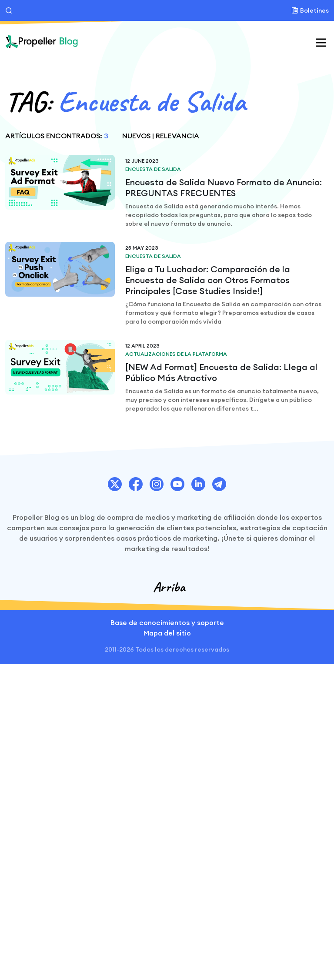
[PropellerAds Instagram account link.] (157, 484)
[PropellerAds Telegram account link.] (219, 484)
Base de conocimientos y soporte (167, 622)
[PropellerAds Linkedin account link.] (198, 484)
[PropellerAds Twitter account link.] (115, 484)
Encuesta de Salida (153, 169)
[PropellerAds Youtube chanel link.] (177, 484)
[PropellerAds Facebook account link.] (136, 484)
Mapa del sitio (167, 633)
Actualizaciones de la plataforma (176, 354)
